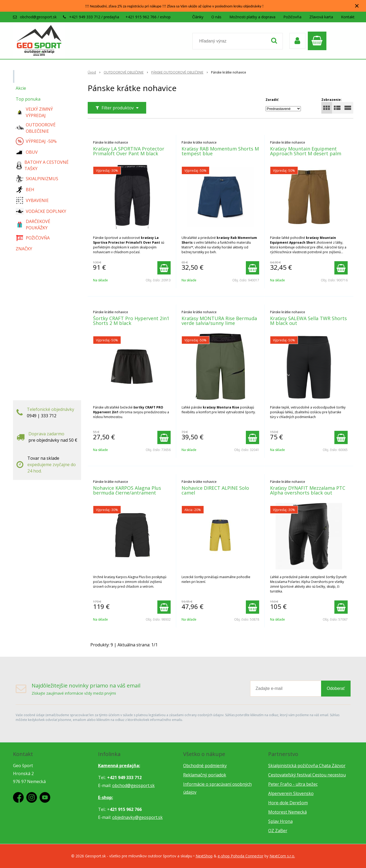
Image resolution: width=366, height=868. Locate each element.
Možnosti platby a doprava (252, 17)
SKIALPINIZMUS (37, 179)
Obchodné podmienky (205, 766)
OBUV (27, 152)
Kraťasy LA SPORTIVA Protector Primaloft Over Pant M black (129, 151)
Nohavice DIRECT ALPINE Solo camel (215, 490)
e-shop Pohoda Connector (241, 856)
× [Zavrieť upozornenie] (357, 6)
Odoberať (336, 688)
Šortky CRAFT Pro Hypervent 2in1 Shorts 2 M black (131, 321)
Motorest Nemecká (287, 812)
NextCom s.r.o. (282, 856)
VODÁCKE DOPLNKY (41, 211)
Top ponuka (28, 99)
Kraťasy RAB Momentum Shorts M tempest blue (220, 151)
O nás (216, 17)
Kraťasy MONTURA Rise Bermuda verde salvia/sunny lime (219, 321)
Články (198, 17)
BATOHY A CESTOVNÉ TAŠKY (42, 165)
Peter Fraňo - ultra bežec (293, 784)
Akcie (21, 88)
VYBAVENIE (32, 200)
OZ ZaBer (278, 831)
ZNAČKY (24, 249)
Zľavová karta (321, 17)
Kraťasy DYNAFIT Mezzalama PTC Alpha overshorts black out (308, 490)
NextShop (204, 856)
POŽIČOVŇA (33, 238)
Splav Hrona (280, 821)
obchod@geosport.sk (38, 17)
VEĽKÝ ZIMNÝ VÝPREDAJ (34, 112)
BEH (25, 190)
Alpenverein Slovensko (291, 793)
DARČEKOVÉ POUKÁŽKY (33, 225)
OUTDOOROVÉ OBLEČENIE (36, 128)
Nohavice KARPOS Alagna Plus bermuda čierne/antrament (127, 490)
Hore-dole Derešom (288, 803)
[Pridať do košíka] (164, 268)
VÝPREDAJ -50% (36, 141)
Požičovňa (292, 17)
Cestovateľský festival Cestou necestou (307, 775)
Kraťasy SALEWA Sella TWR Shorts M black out (308, 321)
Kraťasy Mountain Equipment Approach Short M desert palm (306, 151)
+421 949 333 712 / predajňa (94, 17)
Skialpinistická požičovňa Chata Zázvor (307, 766)
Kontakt (348, 17)
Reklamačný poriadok (205, 775)
